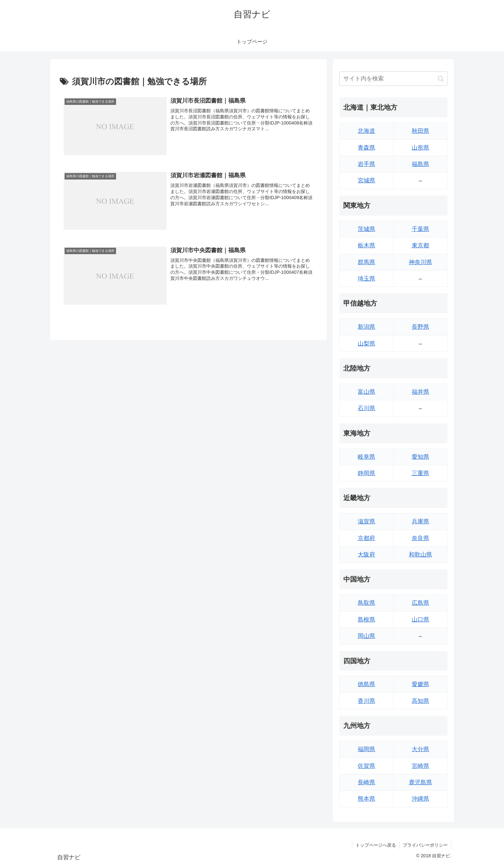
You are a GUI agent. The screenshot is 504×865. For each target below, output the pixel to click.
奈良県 (420, 538)
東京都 (420, 245)
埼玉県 (366, 279)
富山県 (366, 392)
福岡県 (366, 749)
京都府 (366, 538)
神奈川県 (420, 262)
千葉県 (420, 229)
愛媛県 (420, 684)
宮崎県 (420, 766)
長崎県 (366, 782)
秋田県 (420, 131)
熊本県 (366, 799)
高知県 (420, 701)
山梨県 (366, 344)
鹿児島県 (420, 782)
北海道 (366, 131)
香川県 (366, 701)
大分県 (420, 749)
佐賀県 (366, 766)
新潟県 (366, 327)
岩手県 (366, 164)
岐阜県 (366, 457)
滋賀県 (366, 521)
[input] (393, 79)
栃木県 (366, 245)
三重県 (420, 473)
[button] (441, 79)
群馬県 (366, 262)
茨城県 (366, 229)
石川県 (366, 408)
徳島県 (366, 684)
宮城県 (366, 180)
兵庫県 (420, 521)
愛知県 (420, 457)
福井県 (420, 392)
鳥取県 (366, 603)
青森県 (366, 148)
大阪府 (366, 555)
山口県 (420, 620)
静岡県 (366, 473)
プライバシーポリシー (425, 845)
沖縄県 (420, 799)
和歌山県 (420, 555)
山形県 (420, 148)
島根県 (366, 620)
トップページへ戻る (376, 845)
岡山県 (366, 636)
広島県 (420, 603)
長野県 (420, 327)
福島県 (420, 164)
